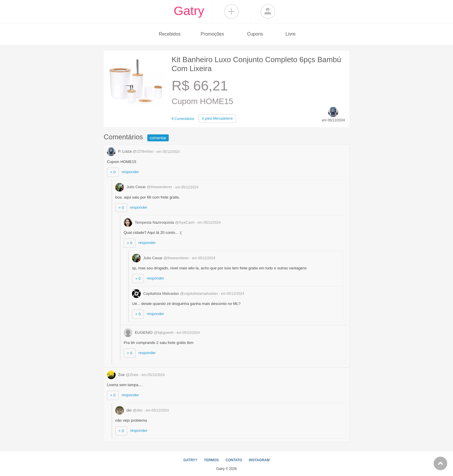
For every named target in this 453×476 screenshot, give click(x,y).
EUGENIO (149, 333)
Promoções (212, 34)
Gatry (189, 11)
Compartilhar (231, 12)
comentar (158, 138)
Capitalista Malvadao (175, 293)
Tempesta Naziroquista (160, 222)
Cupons (255, 34)
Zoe (123, 375)
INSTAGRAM (259, 460)
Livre (290, 34)
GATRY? (190, 460)
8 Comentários (183, 119)
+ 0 (113, 172)
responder (130, 172)
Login (268, 12)
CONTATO (234, 460)
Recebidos (170, 34)
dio (129, 410)
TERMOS (211, 460)
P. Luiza (131, 151)
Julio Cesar (144, 187)
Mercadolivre (217, 118)
